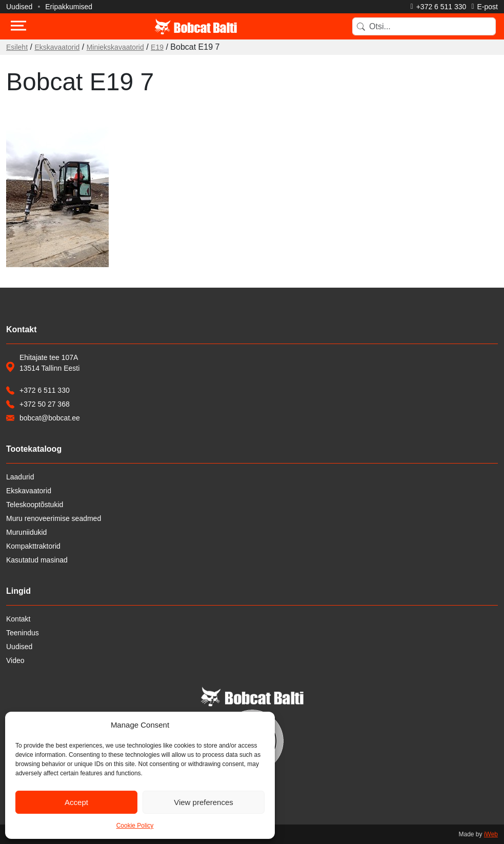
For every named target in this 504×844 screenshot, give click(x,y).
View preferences (204, 802)
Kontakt (18, 619)
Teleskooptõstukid (35, 505)
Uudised (19, 7)
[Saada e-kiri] (485, 7)
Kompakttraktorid (33, 546)
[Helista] (439, 7)
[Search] (424, 26)
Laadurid (20, 477)
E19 (157, 47)
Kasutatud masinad (37, 560)
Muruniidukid (26, 532)
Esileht (17, 47)
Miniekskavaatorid (115, 47)
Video (15, 660)
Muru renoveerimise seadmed (54, 518)
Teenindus (23, 633)
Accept (76, 802)
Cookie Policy (135, 826)
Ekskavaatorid (57, 47)
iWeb (491, 834)
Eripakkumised (69, 7)
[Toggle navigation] (18, 27)
